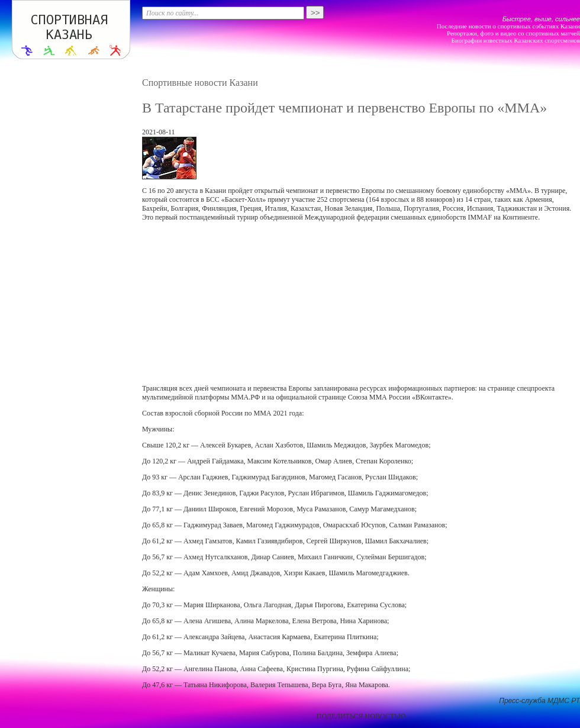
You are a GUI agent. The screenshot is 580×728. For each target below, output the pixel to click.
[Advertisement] (298, 303)
